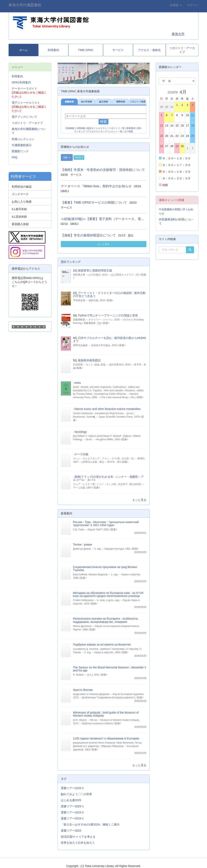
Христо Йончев (83, 690)
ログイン (193, 5)
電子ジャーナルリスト (26, 103)
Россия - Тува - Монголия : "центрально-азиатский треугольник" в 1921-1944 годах (106, 524)
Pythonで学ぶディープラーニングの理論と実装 (108, 315)
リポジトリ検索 (138, 102)
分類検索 (81, 128)
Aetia (78, 383)
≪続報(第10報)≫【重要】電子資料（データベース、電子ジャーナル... (112, 219)
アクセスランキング (97, 131)
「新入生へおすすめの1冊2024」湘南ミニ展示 (90, 824)
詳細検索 (70, 128)
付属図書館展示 (22, 145)
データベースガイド (24, 88)
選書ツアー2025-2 (72, 788)
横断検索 (121, 102)
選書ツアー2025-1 (72, 806)
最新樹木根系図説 (89, 360)
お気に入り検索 (22, 202)
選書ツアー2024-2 (72, 812)
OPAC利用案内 (21, 82)
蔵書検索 (69, 102)
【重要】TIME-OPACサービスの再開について (94, 203)
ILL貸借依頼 (19, 217)
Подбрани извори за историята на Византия (102, 645)
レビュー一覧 (116, 131)
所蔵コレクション (23, 139)
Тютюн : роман (83, 545)
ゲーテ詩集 (81, 454)
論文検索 (103, 102)
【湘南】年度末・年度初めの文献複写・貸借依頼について (103, 170)
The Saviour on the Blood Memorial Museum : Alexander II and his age (110, 669)
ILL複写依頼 (19, 209)
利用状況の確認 (22, 187)
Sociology (81, 432)
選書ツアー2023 (71, 831)
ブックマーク (20, 194)
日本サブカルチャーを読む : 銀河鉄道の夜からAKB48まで (109, 339)
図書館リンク (20, 151)
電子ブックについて (24, 117)
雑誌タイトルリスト (97, 128)
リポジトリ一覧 (117, 128)
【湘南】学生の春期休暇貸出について (88, 235)
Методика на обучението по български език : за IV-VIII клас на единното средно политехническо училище (108, 594)
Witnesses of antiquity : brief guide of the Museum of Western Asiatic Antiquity (106, 714)
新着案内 (131, 128)
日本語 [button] (175, 5)
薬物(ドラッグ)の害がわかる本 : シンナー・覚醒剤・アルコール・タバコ (108, 478)
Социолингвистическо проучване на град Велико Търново (105, 569)
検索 (103, 122)
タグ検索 (129, 131)
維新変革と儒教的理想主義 (95, 270)
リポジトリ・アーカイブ (27, 123)
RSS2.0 (79, 157)
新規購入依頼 (20, 224)
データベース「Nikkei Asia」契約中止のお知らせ (96, 186)
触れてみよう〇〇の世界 (76, 794)
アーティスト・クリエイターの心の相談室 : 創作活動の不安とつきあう (109, 294)
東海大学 (178, 34)
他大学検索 (86, 102)
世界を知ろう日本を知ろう (78, 843)
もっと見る (103, 244)
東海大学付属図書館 (25, 5)
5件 (67, 157)
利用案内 (17, 76)
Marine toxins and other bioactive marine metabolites (108, 409)
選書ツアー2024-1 (72, 818)
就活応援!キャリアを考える (78, 837)
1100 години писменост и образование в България (106, 738)
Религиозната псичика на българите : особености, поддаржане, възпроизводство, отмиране (106, 620)
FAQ (15, 157)
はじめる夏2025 (71, 800)
